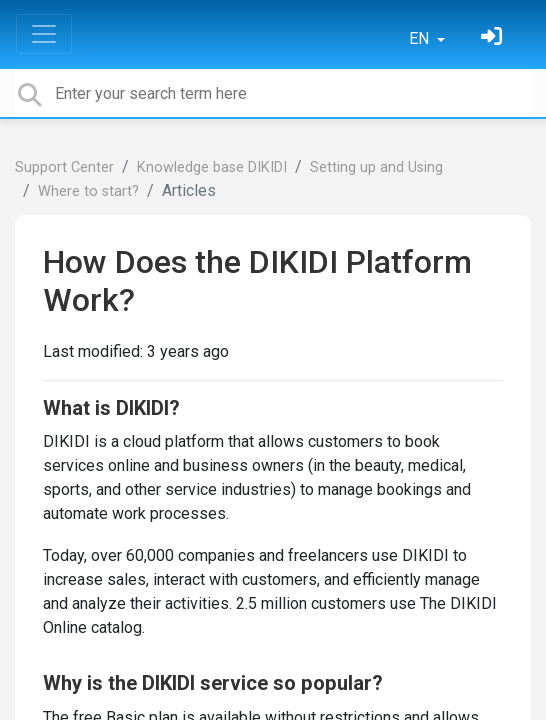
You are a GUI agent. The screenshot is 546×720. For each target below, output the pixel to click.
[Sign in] (494, 38)
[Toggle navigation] (44, 34)
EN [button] (421, 38)
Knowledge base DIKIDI (212, 167)
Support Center (64, 167)
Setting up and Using (376, 167)
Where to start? (88, 191)
